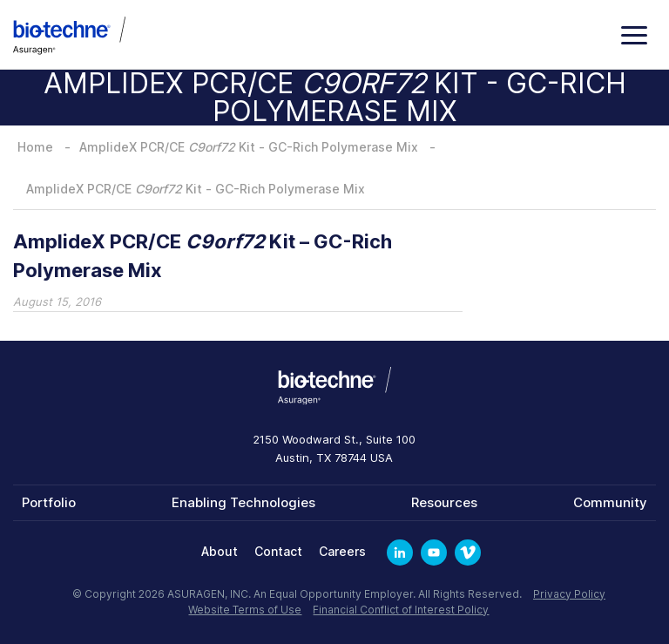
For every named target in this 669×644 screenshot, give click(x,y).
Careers (342, 551)
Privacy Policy (569, 594)
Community (610, 502)
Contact (278, 551)
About (220, 551)
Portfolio (49, 502)
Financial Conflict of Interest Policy (401, 610)
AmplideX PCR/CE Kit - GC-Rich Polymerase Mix (249, 147)
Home (35, 147)
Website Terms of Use (245, 610)
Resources (444, 502)
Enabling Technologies (243, 502)
